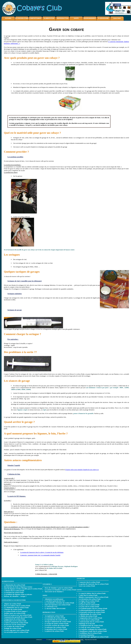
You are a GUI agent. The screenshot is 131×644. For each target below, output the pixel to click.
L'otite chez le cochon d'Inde (88, 595)
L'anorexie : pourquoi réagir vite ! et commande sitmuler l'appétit (40, 555)
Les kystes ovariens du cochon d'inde (57, 625)
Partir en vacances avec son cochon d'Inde (18, 615)
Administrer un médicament (54, 599)
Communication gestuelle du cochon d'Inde (18, 617)
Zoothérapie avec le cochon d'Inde (15, 621)
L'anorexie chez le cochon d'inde (89, 582)
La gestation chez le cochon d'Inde (56, 629)
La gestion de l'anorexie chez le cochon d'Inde (94, 584)
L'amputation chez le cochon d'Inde (90, 618)
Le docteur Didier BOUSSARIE (55, 608)
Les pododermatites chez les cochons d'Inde (93, 608)
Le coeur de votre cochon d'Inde (89, 627)
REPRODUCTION (63, 18)
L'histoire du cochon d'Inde (13, 609)
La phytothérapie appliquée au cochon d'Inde (94, 637)
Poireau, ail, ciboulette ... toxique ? (15, 596)
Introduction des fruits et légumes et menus (18, 587)
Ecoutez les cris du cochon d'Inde (15, 625)
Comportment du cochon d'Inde (14, 619)
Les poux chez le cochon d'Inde (89, 607)
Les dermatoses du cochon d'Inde (90, 599)
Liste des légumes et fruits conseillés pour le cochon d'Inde (23, 589)
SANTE (76, 18)
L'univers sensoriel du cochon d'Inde (16, 623)
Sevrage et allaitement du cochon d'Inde (58, 622)
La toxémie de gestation (86, 635)
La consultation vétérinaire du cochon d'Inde (59, 603)
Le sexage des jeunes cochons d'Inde (57, 623)
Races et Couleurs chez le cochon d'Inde (17, 606)
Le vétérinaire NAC (51, 607)
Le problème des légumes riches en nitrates (18, 594)
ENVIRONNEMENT (90, 18)
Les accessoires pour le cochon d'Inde (16, 632)
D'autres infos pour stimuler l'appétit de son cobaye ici (82, 470)
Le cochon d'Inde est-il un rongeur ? (16, 611)
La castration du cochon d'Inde (55, 618)
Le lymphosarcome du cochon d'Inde (91, 626)
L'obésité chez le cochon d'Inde (14, 591)
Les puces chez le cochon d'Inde (89, 605)
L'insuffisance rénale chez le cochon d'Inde (93, 631)
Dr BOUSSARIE (103, 18)
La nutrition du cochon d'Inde (14, 593)
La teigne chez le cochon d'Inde (89, 601)
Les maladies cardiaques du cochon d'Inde (93, 629)
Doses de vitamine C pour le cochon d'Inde (59, 588)
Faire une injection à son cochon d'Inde (58, 605)
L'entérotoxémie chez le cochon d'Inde (91, 622)
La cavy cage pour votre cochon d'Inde (17, 630)
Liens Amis (117, 18)
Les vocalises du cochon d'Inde (14, 626)
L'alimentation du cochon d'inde (15, 585)
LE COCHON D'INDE (22, 18)
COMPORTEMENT (35, 18)
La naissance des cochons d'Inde (55, 627)
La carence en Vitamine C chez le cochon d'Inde (60, 590)
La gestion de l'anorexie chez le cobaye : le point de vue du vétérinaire (42, 552)
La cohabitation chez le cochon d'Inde (16, 608)
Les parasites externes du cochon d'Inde (92, 612)
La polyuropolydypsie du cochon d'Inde (92, 610)
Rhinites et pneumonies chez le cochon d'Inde (93, 597)
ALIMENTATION (49, 18)
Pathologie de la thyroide (87, 624)
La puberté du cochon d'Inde (54, 631)
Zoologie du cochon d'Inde (13, 628)
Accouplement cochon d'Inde (54, 616)
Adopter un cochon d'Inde (12, 604)
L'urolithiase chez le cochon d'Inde (90, 633)
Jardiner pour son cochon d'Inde (15, 613)
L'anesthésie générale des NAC (55, 601)
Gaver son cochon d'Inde (87, 586)
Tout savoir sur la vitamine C (54, 592)
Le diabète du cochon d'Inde (88, 616)
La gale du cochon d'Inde (87, 603)
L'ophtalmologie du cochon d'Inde (90, 614)
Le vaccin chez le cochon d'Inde (89, 620)
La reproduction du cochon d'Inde (56, 620)
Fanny (44, 640)
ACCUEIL (8, 18)
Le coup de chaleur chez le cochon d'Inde (92, 593)
